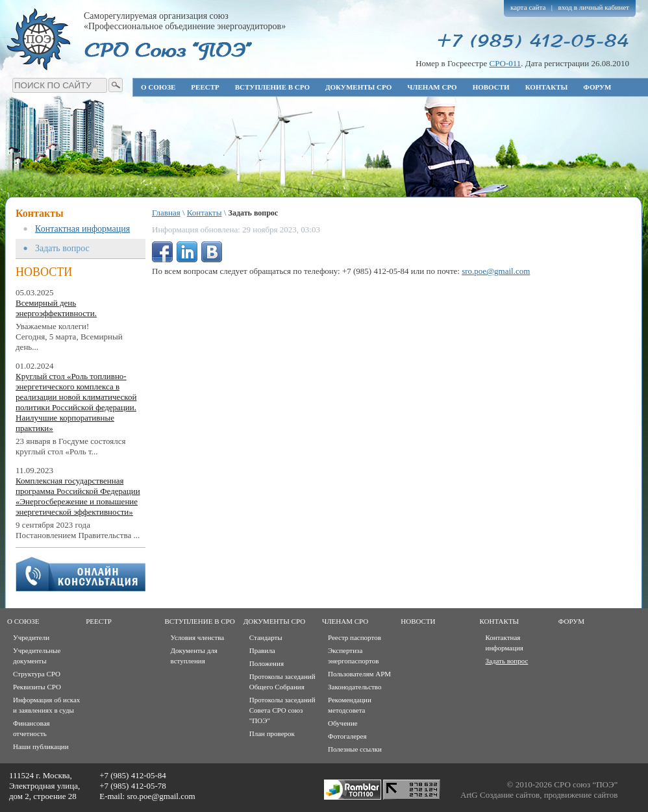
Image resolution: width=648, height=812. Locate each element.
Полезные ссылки (355, 749)
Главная (166, 213)
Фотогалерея (347, 736)
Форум (597, 87)
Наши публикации (41, 746)
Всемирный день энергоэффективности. (56, 308)
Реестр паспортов (355, 637)
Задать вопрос (62, 248)
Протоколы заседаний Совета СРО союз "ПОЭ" (282, 710)
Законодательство (355, 687)
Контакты (547, 87)
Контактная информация (82, 229)
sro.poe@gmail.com (496, 271)
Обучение (343, 723)
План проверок (272, 733)
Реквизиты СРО (37, 687)
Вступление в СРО (272, 87)
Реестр (205, 87)
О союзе (158, 87)
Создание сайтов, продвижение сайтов (549, 795)
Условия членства (198, 637)
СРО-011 (505, 63)
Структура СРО (37, 674)
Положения (267, 663)
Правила (262, 650)
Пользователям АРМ (359, 674)
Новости (491, 87)
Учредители (31, 637)
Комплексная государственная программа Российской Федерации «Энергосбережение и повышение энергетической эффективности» (78, 496)
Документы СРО (358, 87)
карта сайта (528, 7)
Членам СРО (432, 87)
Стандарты (266, 637)
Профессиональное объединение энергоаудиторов (38, 39)
